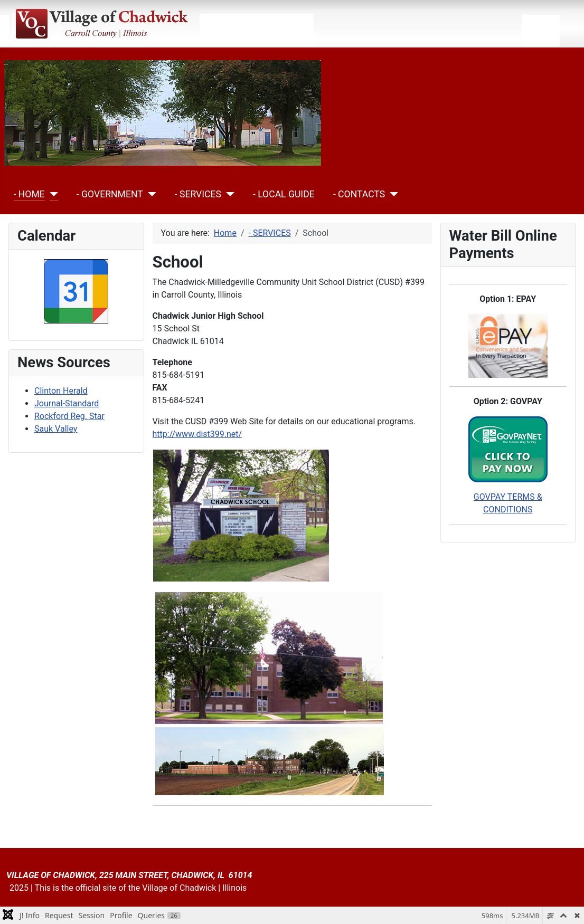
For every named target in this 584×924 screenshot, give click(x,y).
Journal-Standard (67, 403)
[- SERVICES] (228, 194)
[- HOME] (51, 194)
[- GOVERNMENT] (150, 194)
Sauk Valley (56, 429)
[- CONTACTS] (392, 194)
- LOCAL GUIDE (284, 194)
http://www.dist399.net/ (197, 434)
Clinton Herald (61, 391)
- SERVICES (198, 194)
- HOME (29, 194)
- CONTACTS (359, 194)
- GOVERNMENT (110, 194)
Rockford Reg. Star (69, 416)
